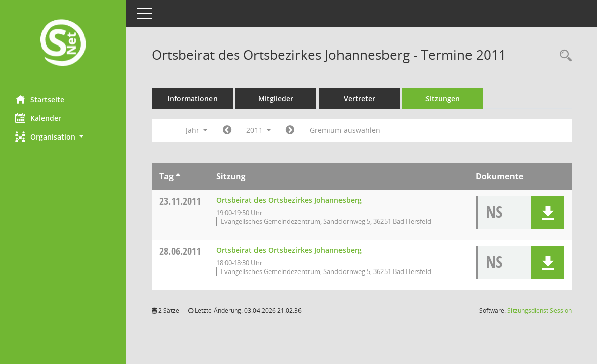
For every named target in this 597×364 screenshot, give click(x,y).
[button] (63, 137)
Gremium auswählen (345, 130)
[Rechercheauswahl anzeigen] (563, 56)
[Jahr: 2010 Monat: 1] (227, 130)
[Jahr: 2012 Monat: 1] (290, 130)
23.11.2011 (180, 201)
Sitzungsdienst (540, 311)
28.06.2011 (180, 251)
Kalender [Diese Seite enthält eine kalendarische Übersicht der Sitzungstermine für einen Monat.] (38, 118)
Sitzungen (443, 98)
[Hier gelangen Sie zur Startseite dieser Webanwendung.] (63, 44)
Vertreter (359, 98)
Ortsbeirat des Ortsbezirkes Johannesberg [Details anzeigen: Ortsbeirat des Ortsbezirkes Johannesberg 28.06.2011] (289, 250)
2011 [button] (259, 130)
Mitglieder (276, 98)
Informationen (193, 98)
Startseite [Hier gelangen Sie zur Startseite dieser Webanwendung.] (40, 99)
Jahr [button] (197, 130)
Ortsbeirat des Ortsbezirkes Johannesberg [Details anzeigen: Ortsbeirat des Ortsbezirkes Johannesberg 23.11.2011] (289, 200)
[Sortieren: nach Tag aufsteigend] (178, 176)
